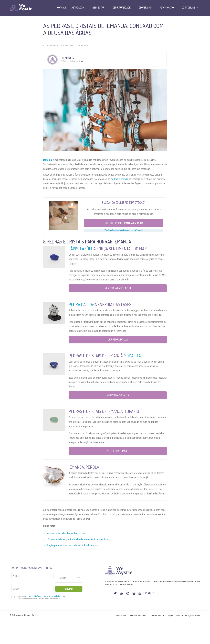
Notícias (61, 8)
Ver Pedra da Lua (118, 340)
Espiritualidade (122, 8)
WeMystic (69, 58)
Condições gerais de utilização (161, 616)
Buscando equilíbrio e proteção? (124, 203)
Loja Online (189, 8)
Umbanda (83, 46)
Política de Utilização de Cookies (188, 616)
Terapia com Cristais (60, 46)
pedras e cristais (119, 179)
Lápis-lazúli (80, 249)
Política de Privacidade (138, 616)
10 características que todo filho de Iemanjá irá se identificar (78, 539)
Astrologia (78, 8)
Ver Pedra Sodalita (118, 395)
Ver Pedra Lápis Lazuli (118, 288)
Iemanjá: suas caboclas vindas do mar (66, 533)
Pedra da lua (81, 304)
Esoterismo (145, 8)
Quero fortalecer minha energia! (124, 223)
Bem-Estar (99, 8)
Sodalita (132, 356)
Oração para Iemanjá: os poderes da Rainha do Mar (72, 545)
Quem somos (121, 616)
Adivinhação (167, 8)
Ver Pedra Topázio (118, 451)
